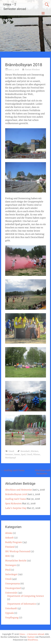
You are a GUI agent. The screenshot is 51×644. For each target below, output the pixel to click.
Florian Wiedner (32, 70)
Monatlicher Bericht (16, 561)
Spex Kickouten (13, 503)
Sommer (9, 454)
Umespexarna (13, 584)
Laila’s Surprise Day (16, 508)
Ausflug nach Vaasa (13, 470)
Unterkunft (11, 608)
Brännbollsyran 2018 (16, 494)
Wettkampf (11, 458)
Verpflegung (12, 618)
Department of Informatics (22, 604)
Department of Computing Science (26, 596)
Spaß (23, 454)
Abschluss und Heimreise (19, 490)
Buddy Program (14, 542)
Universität (11, 593)
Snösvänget (11, 574)
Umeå (11, 451)
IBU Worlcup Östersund (18, 551)
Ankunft (9, 538)
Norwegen (11, 565)
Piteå (8, 570)
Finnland (10, 547)
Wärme (37, 454)
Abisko (9, 533)
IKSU (8, 556)
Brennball (25, 451)
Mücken (34, 451)
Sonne (17, 454)
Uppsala (9, 613)
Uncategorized (13, 588)
